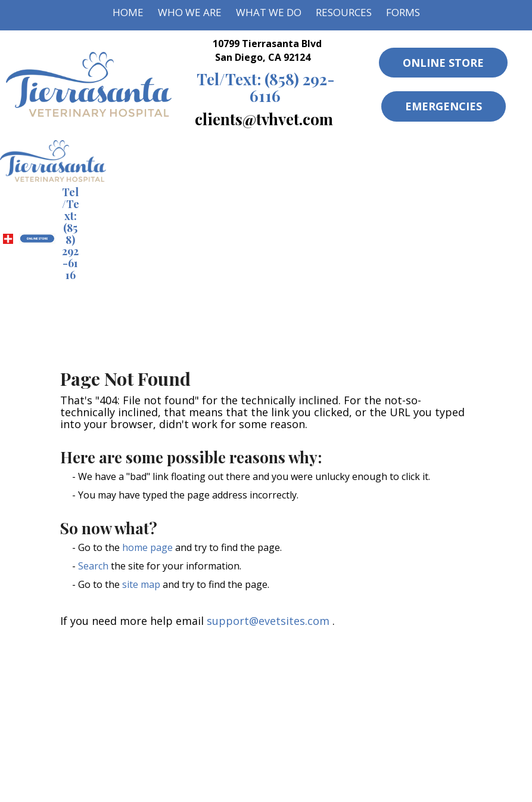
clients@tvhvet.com (264, 119)
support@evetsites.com (268, 621)
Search (93, 566)
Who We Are (190, 12)
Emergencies (444, 106)
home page (147, 547)
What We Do (269, 12)
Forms (403, 12)
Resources (344, 12)
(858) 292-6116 (266, 87)
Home (128, 12)
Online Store (443, 63)
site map (141, 584)
